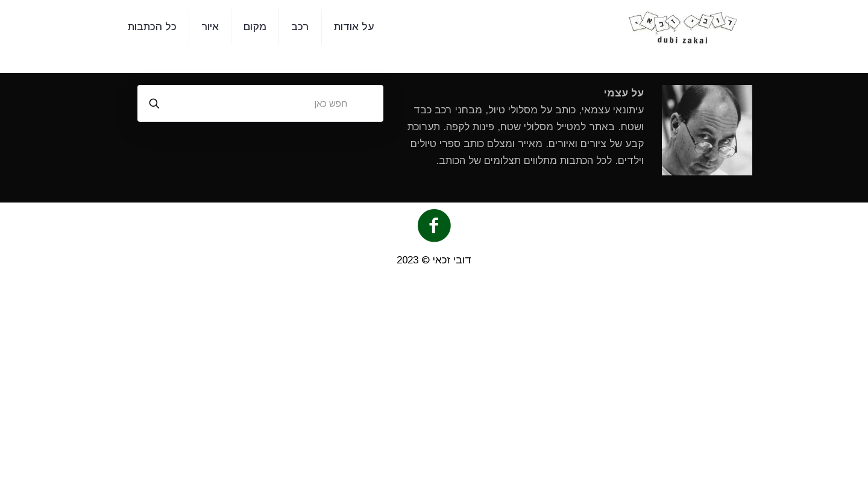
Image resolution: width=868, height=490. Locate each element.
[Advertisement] (434, 386)
